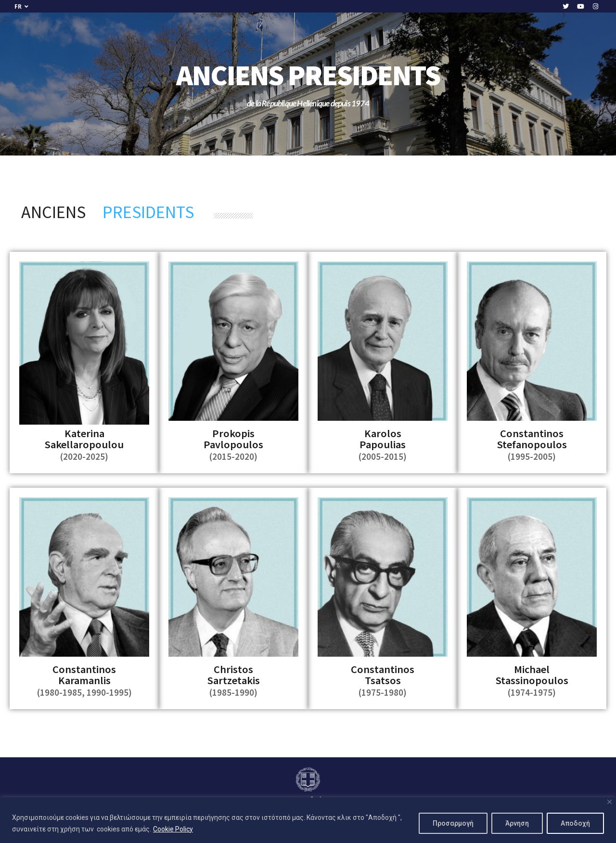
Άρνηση (517, 823)
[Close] (610, 802)
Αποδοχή (575, 823)
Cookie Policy (173, 829)
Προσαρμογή (453, 823)
